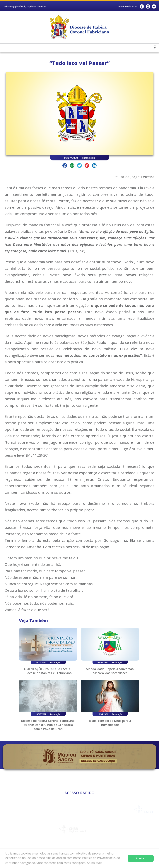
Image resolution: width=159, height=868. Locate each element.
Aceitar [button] (141, 858)
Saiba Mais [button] (95, 863)
